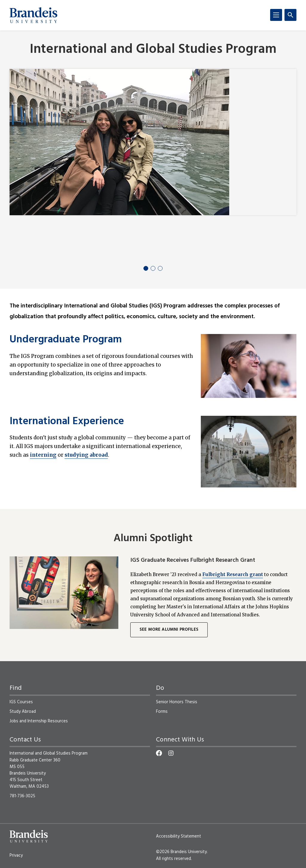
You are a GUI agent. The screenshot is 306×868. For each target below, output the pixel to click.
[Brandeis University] (33, 15)
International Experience (67, 422)
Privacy (16, 855)
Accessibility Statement (179, 836)
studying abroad (86, 455)
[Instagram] (171, 753)
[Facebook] (159, 753)
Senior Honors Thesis (177, 702)
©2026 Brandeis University (181, 852)
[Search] (290, 15)
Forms (162, 712)
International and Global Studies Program (153, 50)
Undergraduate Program (66, 340)
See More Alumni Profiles (169, 630)
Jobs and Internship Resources (39, 721)
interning (43, 455)
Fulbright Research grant (233, 574)
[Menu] (276, 15)
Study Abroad (23, 712)
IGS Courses (21, 702)
